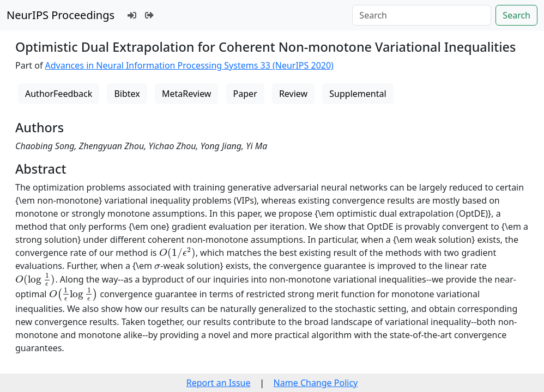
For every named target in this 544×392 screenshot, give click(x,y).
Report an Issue (219, 383)
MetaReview (186, 94)
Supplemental (358, 94)
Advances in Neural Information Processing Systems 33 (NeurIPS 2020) (189, 65)
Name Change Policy (316, 383)
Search (516, 15)
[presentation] (177, 253)
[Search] (422, 15)
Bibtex (127, 94)
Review (293, 94)
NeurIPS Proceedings (61, 15)
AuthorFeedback (59, 94)
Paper (245, 94)
